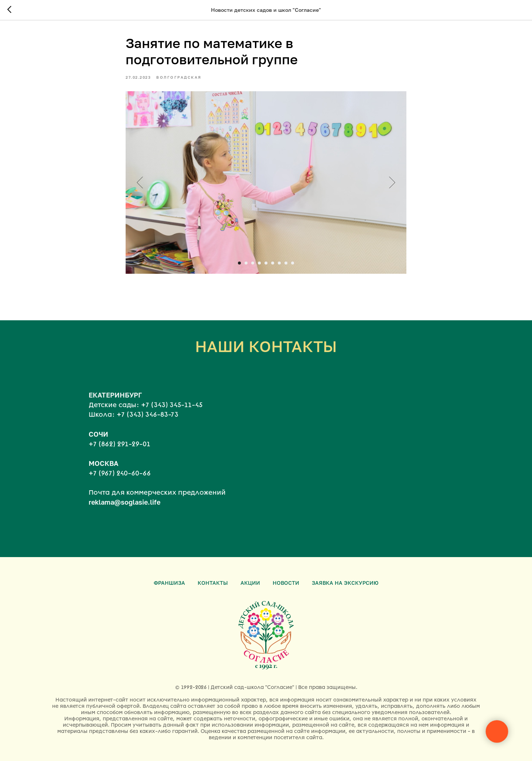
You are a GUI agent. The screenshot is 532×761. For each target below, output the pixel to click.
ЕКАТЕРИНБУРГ (115, 402)
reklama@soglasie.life (125, 510)
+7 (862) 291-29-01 (120, 451)
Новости (286, 583)
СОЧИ (98, 441)
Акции (250, 583)
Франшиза (169, 583)
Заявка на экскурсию (345, 583)
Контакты (213, 583)
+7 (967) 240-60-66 (120, 481)
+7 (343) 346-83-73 (148, 422)
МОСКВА (103, 471)
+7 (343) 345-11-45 (172, 413)
